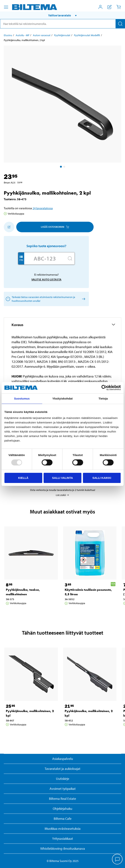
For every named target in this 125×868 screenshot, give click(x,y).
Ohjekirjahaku (62, 809)
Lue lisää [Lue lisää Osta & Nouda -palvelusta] (62, 495)
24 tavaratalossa (43, 208)
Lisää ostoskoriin (55, 227)
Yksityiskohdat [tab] (62, 398)
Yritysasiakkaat (63, 839)
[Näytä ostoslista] (109, 7)
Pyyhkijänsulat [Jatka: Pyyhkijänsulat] (62, 35)
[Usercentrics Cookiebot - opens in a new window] (104, 388)
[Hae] (120, 24)
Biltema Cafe (63, 819)
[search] (62, 24)
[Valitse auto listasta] (83, 299)
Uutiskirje (63, 779)
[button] (62, 15)
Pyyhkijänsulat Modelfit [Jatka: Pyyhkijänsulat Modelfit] (87, 35)
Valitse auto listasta (46, 279)
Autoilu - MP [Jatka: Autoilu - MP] (23, 35)
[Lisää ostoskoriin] (9, 227)
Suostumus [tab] (22, 398)
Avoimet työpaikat (63, 789)
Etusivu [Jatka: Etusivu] (8, 35)
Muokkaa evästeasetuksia (63, 829)
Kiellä (23, 478)
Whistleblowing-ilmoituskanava (63, 849)
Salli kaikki (102, 478)
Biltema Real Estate (62, 799)
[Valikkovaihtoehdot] (6, 7)
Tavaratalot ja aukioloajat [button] (62, 769)
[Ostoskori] (119, 7)
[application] (117, 860)
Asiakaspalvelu (63, 759)
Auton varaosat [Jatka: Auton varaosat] (42, 35)
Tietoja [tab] (103, 398)
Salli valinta (62, 478)
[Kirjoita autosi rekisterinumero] (45, 258)
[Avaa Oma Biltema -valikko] (100, 7)
